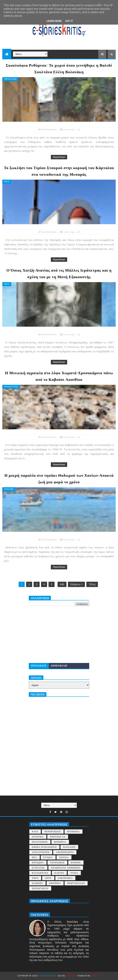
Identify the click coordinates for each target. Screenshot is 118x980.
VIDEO (35, 878)
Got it (69, 21)
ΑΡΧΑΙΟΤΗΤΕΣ (11, 387)
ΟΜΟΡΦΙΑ (55, 883)
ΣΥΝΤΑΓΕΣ (38, 868)
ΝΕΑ (35, 857)
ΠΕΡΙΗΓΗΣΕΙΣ (10, 79)
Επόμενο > (76, 584)
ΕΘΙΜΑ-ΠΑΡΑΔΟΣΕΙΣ (44, 847)
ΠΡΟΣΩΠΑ (38, 863)
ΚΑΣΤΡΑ (59, 873)
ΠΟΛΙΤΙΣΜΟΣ (40, 842)
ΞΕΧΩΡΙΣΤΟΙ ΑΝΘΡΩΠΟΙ (66, 868)
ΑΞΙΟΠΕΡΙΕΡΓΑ (65, 852)
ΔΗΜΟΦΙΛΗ (59, 666)
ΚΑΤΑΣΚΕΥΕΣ (40, 873)
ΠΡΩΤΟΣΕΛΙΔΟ (76, 883)
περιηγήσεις (40, 888)
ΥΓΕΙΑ (74, 873)
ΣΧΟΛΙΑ (64, 857)
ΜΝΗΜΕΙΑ (60, 842)
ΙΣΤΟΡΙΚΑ (38, 837)
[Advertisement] (59, 634)
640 (62, 584)
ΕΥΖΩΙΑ (48, 857)
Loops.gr (96, 976)
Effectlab (70, 976)
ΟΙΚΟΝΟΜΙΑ (65, 878)
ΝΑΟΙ (7, 182)
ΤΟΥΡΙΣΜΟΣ (57, 863)
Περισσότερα (59, 157)
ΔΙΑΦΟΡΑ (37, 883)
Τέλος (92, 584)
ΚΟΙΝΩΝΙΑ (73, 832)
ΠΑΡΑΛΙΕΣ (9, 489)
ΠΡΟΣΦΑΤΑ (39, 666)
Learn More (54, 21)
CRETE (48, 878)
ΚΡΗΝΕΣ (76, 863)
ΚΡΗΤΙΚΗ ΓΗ (58, 837)
